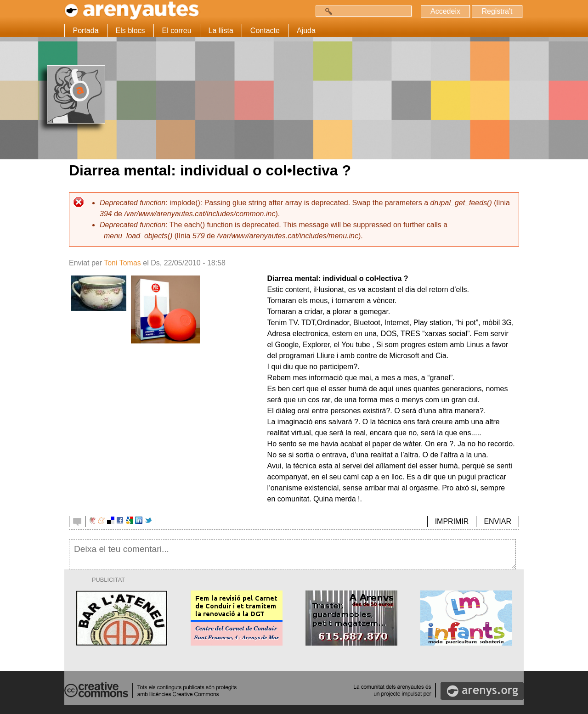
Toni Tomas (122, 263)
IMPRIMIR (452, 521)
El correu (177, 31)
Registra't (497, 11)
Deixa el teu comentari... (292, 554)
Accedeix (445, 11)
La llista (221, 31)
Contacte (265, 31)
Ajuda (306, 31)
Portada (86, 31)
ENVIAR (498, 521)
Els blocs (130, 31)
